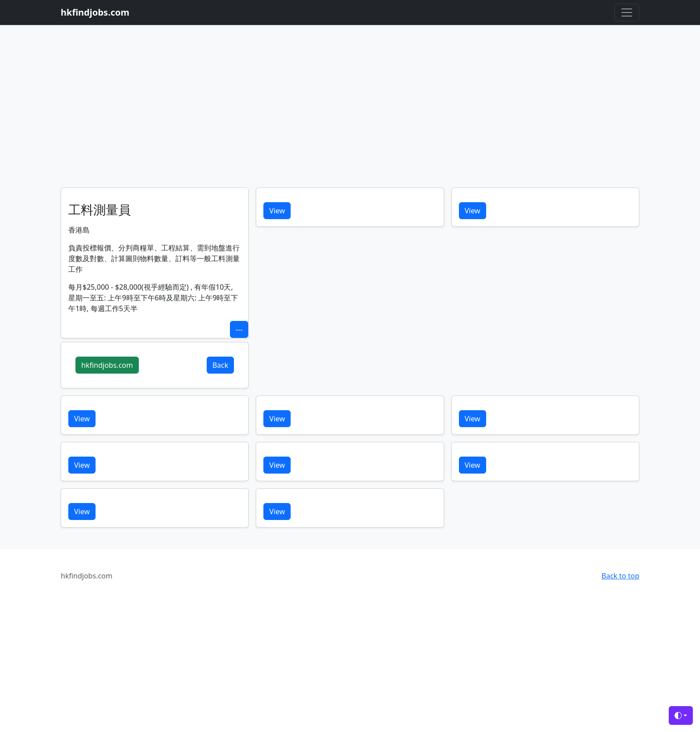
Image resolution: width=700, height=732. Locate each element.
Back (221, 365)
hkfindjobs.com (107, 365)
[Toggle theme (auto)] (681, 715)
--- (239, 329)
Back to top (620, 576)
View (277, 211)
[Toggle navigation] (627, 12)
